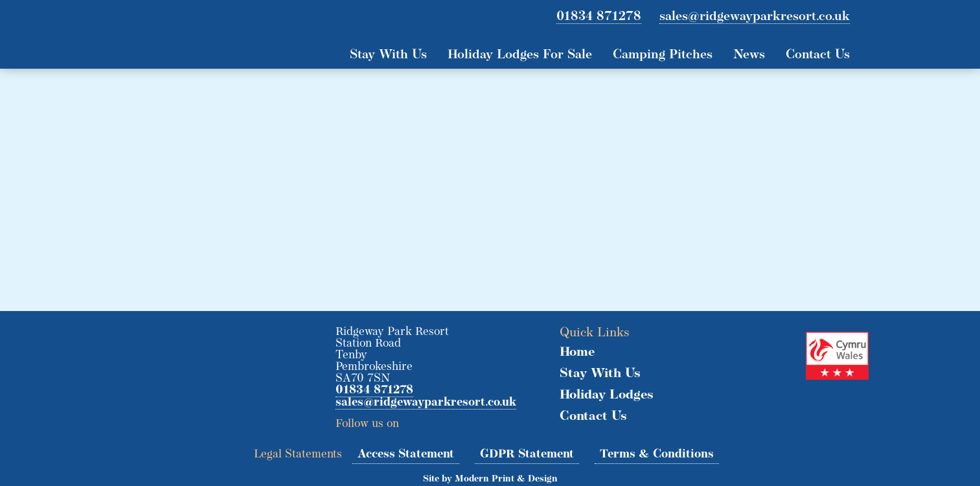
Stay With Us (388, 55)
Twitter (413, 420)
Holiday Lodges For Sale (520, 55)
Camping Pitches (663, 55)
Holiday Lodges (607, 395)
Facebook (437, 420)
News (749, 55)
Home (577, 353)
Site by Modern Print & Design (490, 479)
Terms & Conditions (657, 455)
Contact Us (818, 55)
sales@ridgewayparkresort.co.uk (755, 17)
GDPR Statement (527, 455)
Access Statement (406, 455)
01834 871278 (599, 17)
